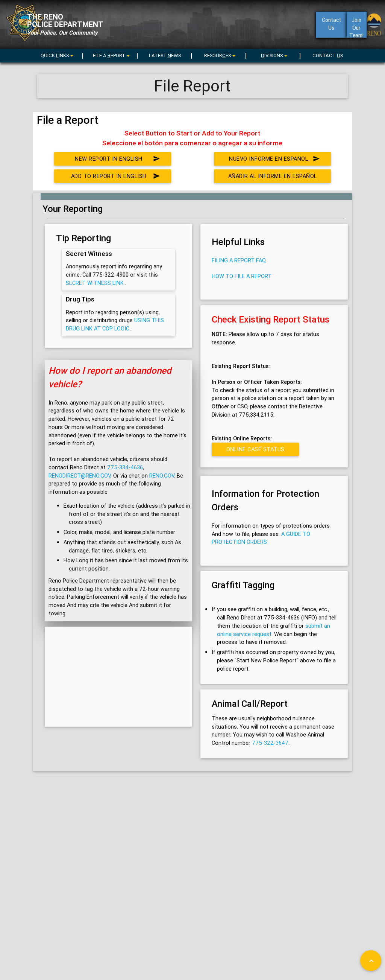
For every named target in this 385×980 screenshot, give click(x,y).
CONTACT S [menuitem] (328, 56)
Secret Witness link (95, 283)
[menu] (110, 55)
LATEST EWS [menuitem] (165, 56)
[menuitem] (56, 54)
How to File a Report (242, 276)
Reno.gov (162, 476)
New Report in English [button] (118, 159)
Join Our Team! (356, 27)
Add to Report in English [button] (116, 176)
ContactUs (331, 24)
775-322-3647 (270, 743)
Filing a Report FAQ (239, 260)
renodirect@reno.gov (80, 476)
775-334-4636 (125, 467)
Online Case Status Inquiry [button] (255, 451)
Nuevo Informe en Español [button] (274, 159)
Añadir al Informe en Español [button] (274, 178)
